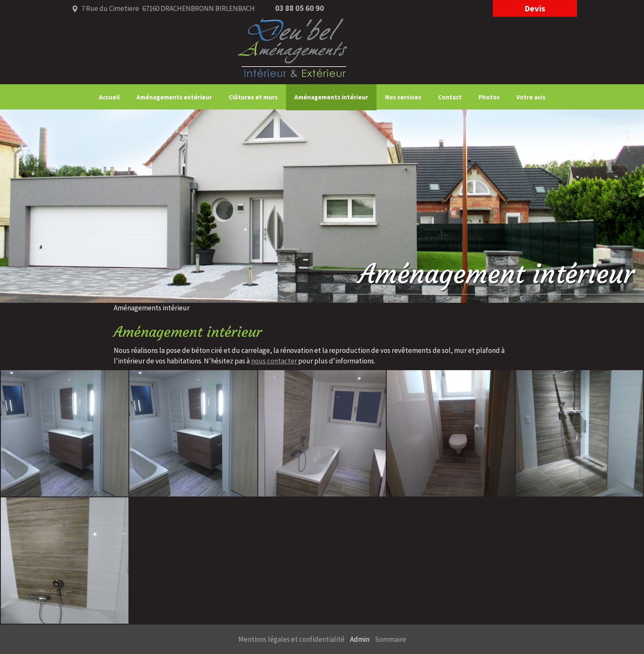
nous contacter (275, 361)
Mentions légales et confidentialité (291, 639)
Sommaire (390, 639)
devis (535, 8)
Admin (360, 639)
